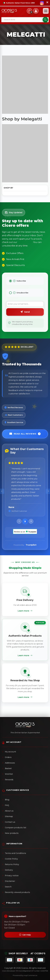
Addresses (8, 763)
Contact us (9, 822)
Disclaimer (9, 881)
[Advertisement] (25, 85)
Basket (7, 768)
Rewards (8, 780)
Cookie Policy (10, 859)
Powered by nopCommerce (25, 975)
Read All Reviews (25, 434)
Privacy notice (10, 876)
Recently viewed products (16, 892)
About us (8, 811)
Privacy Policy (25, 242)
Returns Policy (11, 864)
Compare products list (14, 828)
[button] (19, 521)
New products (10, 833)
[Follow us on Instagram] (42, 3)
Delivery (7, 870)
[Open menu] (46, 11)
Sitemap (7, 816)
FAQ (5, 805)
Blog (6, 800)
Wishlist (7, 774)
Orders (7, 757)
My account (9, 752)
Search (7, 887)
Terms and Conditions (14, 853)
